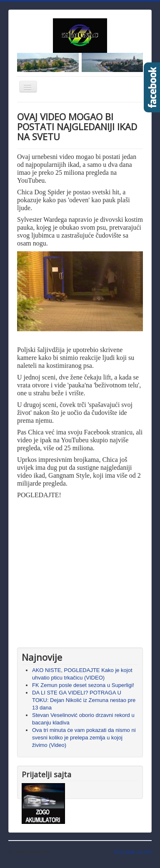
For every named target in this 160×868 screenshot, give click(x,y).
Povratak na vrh (133, 852)
